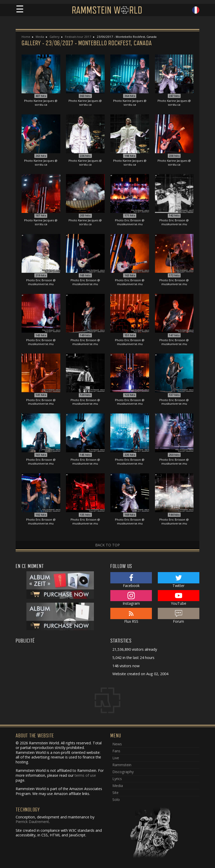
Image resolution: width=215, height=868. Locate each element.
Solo (116, 799)
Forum (179, 616)
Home (26, 37)
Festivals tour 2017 (78, 37)
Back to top (107, 545)
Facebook (131, 580)
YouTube (179, 598)
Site (115, 793)
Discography (123, 772)
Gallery (55, 37)
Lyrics (117, 779)
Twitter (179, 580)
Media (40, 37)
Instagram (131, 598)
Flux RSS (131, 616)
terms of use (85, 775)
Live (116, 758)
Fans (116, 751)
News (117, 744)
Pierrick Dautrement (32, 822)
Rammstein (122, 765)
